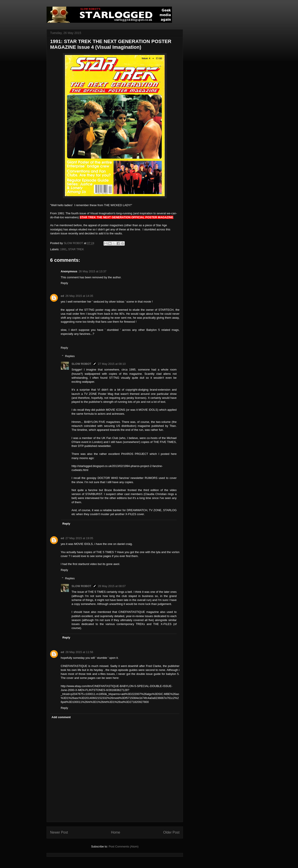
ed (62, 296)
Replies (70, 356)
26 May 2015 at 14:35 (79, 296)
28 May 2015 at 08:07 (112, 586)
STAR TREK (76, 249)
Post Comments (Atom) (124, 846)
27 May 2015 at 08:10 (112, 364)
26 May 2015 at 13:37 (92, 271)
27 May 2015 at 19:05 (79, 538)
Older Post (171, 832)
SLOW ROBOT (81, 364)
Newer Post (59, 832)
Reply (64, 283)
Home (116, 832)
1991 (63, 249)
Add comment (61, 717)
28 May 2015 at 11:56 (79, 652)
